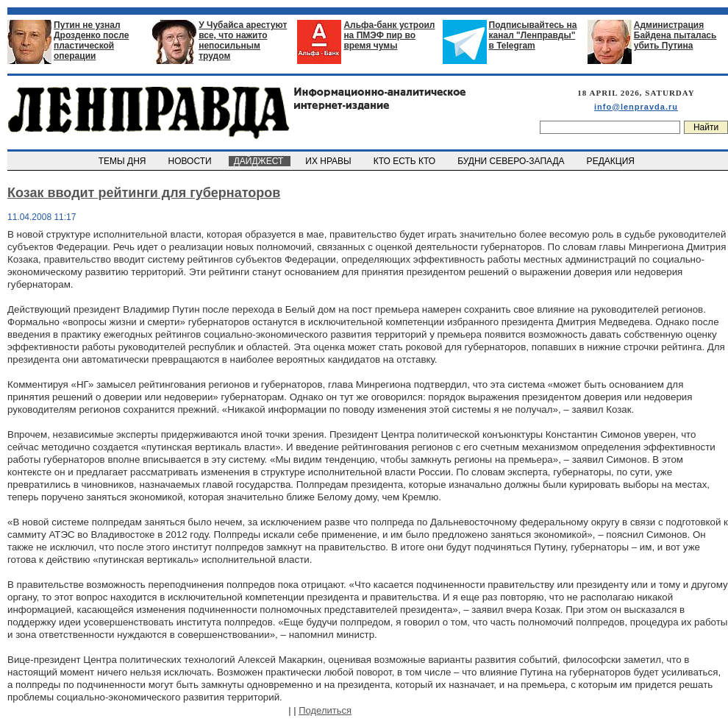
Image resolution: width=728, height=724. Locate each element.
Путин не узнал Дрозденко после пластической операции (91, 40)
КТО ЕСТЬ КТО (406, 161)
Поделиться (325, 710)
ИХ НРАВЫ (330, 161)
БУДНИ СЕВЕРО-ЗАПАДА (512, 161)
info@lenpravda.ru (636, 107)
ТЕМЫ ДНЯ (123, 161)
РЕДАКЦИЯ (612, 161)
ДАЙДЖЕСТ (260, 161)
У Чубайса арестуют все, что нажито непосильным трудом (243, 40)
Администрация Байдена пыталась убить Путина (675, 35)
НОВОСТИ (191, 161)
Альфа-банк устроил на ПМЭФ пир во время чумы (389, 35)
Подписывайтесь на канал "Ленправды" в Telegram (533, 35)
